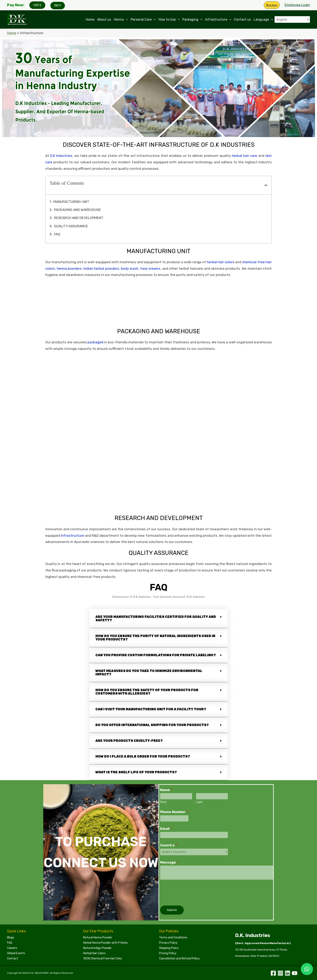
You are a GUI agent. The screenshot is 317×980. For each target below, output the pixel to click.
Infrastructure (218, 19)
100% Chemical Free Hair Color (103, 959)
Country (169, 845)
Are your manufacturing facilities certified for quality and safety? (156, 618)
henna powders (69, 268)
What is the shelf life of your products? (136, 772)
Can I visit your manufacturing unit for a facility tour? (151, 709)
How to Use (169, 19)
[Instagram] (280, 973)
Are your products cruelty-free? (129, 741)
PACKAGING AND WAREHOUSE (77, 210)
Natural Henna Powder (98, 938)
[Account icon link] (297, 5)
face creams (150, 268)
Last (199, 802)
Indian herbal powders (101, 268)
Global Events (16, 953)
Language (263, 19)
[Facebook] (273, 973)
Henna (121, 19)
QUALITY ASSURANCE (71, 226)
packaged (95, 342)
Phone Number (174, 812)
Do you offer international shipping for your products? (152, 725)
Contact (13, 959)
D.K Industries (61, 156)
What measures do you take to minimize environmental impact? (149, 673)
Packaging (192, 19)
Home (90, 19)
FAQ (57, 234)
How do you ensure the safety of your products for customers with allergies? (147, 692)
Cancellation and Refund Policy (179, 959)
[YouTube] (295, 973)
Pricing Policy (168, 953)
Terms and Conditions (173, 938)
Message (169, 862)
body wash (130, 268)
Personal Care (143, 19)
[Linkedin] (287, 973)
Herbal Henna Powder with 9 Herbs (105, 943)
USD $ (37, 5)
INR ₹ (58, 6)
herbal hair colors (221, 262)
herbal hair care (245, 156)
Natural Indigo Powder (97, 948)
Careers (12, 948)
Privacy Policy (168, 943)
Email (166, 829)
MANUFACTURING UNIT (71, 202)
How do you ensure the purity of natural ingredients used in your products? (155, 638)
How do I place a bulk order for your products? (143, 756)
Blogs (11, 938)
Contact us (242, 19)
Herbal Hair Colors (94, 953)
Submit (172, 910)
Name (166, 790)
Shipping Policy (169, 948)
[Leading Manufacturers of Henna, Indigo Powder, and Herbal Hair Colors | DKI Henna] (17, 19)
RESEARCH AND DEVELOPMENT (79, 218)
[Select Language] (292, 19)
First (163, 802)
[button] (266, 185)
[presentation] (191, 892)
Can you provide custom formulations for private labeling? (156, 655)
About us (104, 19)
